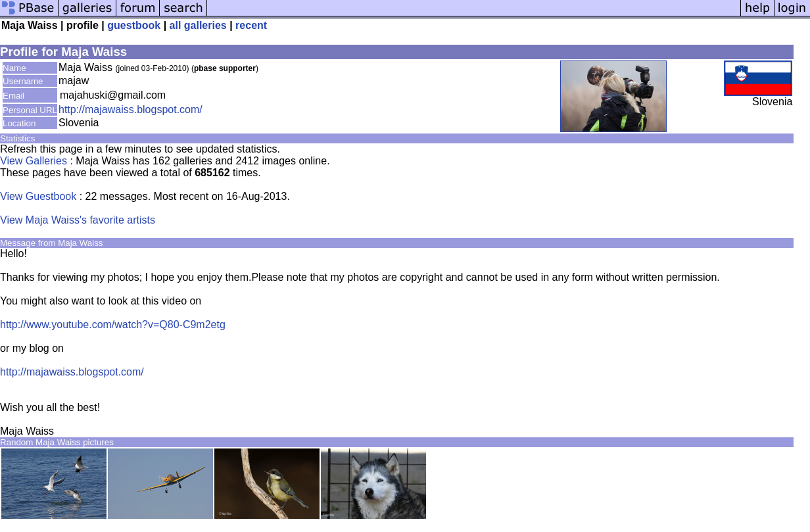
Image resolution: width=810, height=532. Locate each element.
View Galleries (34, 161)
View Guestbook (38, 196)
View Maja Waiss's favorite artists (78, 220)
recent (251, 25)
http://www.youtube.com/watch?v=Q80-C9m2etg (113, 325)
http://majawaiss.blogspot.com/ (131, 109)
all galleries (198, 25)
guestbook (134, 25)
